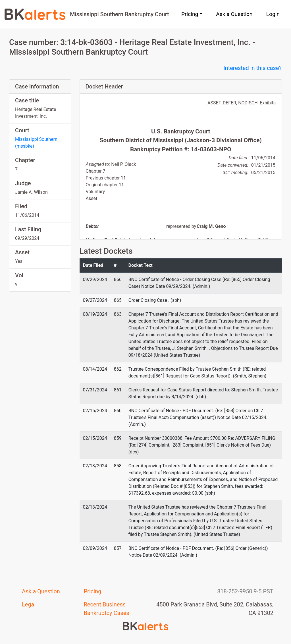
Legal (29, 604)
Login (273, 14)
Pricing (93, 591)
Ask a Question (234, 14)
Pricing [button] (190, 14)
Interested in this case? (252, 68)
